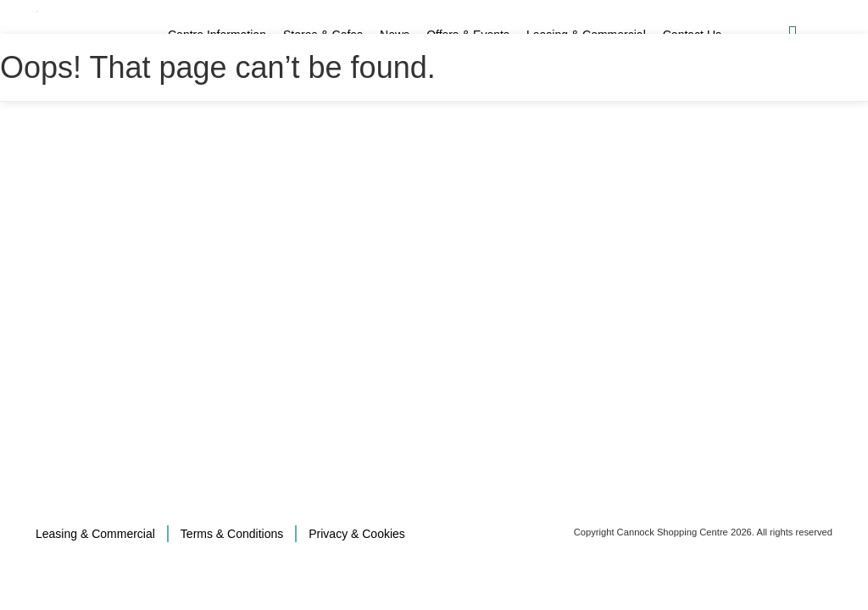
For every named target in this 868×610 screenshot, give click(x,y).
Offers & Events (468, 35)
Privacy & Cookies (357, 534)
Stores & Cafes (323, 35)
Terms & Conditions (232, 534)
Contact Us (692, 35)
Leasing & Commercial (586, 35)
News (395, 35)
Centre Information (217, 35)
